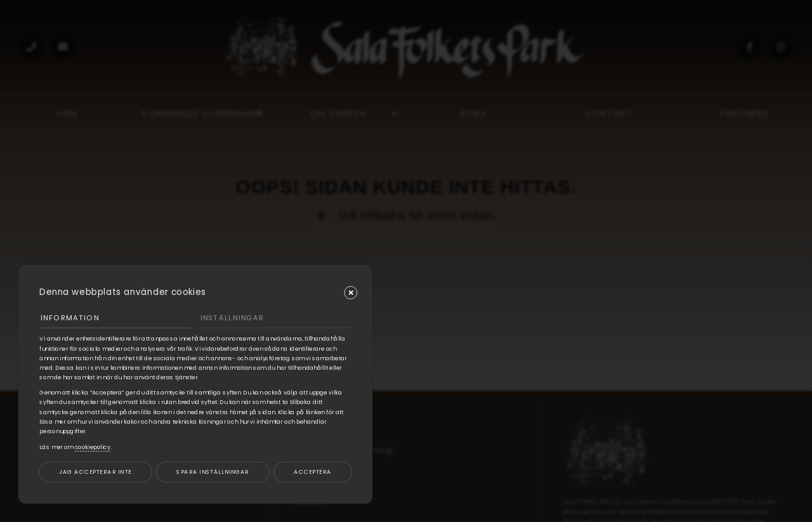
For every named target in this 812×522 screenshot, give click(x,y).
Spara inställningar (213, 472)
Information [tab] (70, 318)
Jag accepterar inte (95, 472)
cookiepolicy (93, 447)
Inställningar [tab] (232, 318)
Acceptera (312, 472)
